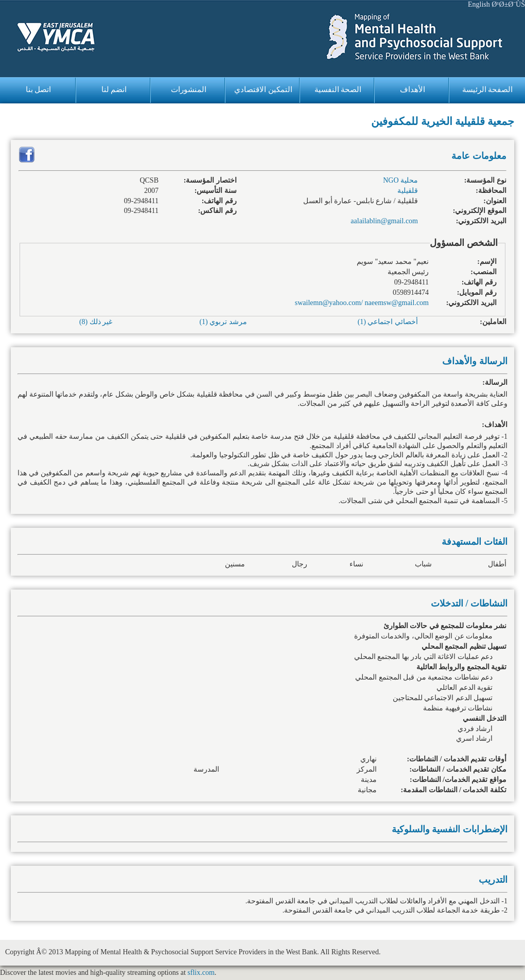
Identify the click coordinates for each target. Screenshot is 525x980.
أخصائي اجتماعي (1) (388, 322)
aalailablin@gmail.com (384, 221)
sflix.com (201, 973)
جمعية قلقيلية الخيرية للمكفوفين (443, 121)
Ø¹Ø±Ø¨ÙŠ (508, 4)
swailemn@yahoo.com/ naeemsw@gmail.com (362, 303)
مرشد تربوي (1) (223, 322)
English (479, 4)
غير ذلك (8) (96, 322)
